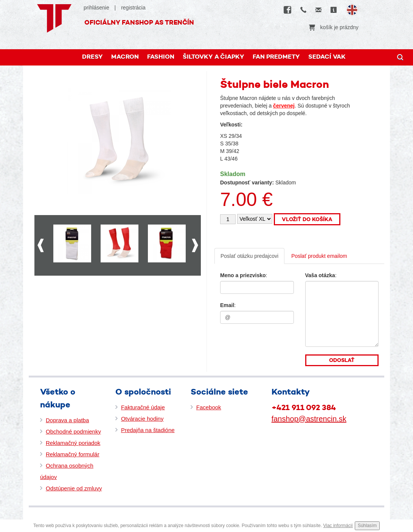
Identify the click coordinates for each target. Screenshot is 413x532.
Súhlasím (367, 526)
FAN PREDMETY (276, 57)
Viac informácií (338, 526)
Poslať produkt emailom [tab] (319, 256)
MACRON (125, 57)
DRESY (92, 57)
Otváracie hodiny (142, 419)
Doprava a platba (67, 420)
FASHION (161, 57)
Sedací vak (327, 57)
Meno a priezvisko (243, 275)
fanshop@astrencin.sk (309, 419)
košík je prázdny (334, 27)
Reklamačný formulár (73, 454)
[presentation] (266, 343)
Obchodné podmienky (73, 431)
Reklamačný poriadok (73, 443)
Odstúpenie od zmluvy (74, 488)
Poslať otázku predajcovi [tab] (249, 256)
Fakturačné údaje (143, 407)
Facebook (209, 407)
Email (227, 305)
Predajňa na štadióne (148, 430)
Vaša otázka (320, 275)
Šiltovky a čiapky (213, 57)
